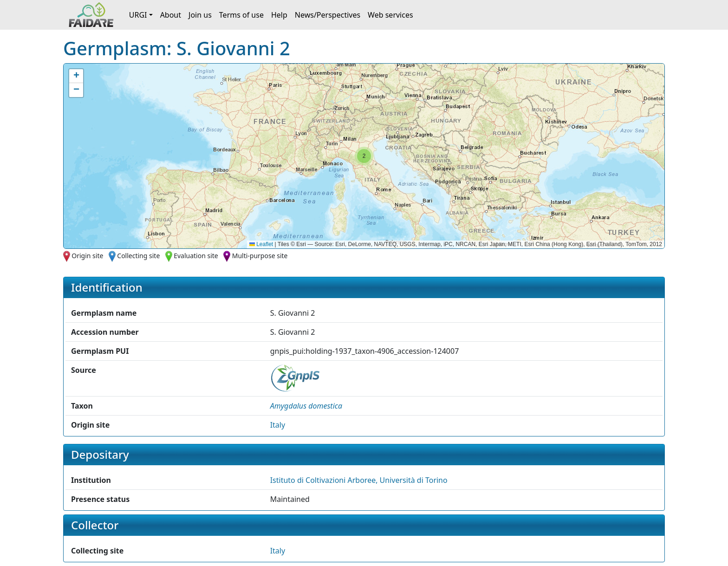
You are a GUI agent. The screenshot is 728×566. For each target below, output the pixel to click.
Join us (200, 15)
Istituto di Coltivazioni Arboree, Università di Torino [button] (359, 480)
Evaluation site (196, 256)
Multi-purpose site (260, 256)
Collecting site (138, 256)
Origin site (87, 256)
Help (279, 15)
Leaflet (261, 244)
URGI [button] (138, 15)
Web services (390, 15)
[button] (364, 156)
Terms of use (241, 15)
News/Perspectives (328, 15)
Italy (278, 425)
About (171, 15)
